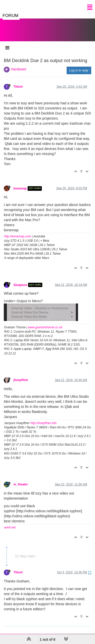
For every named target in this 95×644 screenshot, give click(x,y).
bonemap (20, 183)
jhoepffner (21, 375)
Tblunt (18, 82)
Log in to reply (79, 65)
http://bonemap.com (17, 231)
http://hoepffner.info (43, 418)
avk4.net (10, 522)
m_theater (21, 479)
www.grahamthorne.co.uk (45, 322)
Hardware (19, 64)
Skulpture (20, 280)
